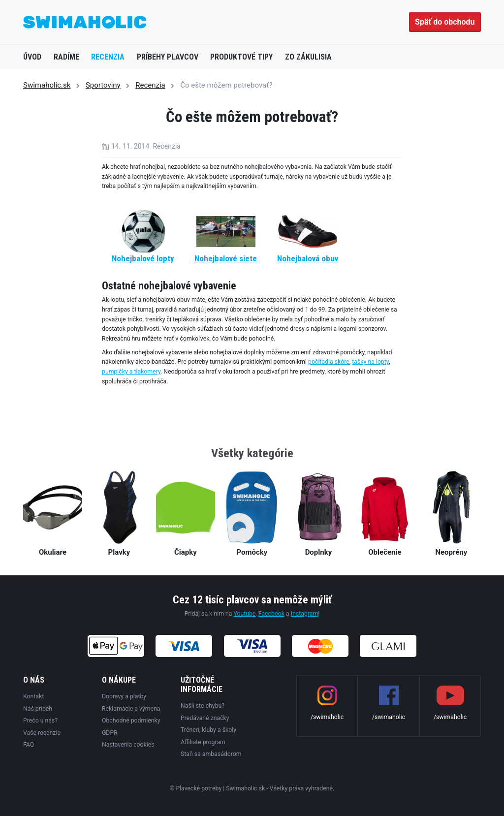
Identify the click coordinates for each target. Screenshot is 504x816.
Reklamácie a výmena (131, 709)
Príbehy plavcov (168, 57)
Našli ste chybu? (203, 706)
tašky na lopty (370, 362)
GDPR (110, 733)
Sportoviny (103, 85)
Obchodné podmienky (131, 721)
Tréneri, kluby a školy (208, 730)
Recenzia (108, 57)
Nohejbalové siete (226, 258)
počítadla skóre (329, 362)
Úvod (32, 57)
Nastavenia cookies (128, 745)
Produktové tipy (241, 57)
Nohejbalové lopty (143, 258)
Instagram (304, 614)
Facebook (271, 614)
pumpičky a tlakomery (131, 372)
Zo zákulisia (308, 57)
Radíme (66, 57)
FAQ (29, 745)
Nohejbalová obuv (308, 258)
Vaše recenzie (42, 733)
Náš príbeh (38, 709)
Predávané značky (205, 718)
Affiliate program (203, 742)
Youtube (244, 614)
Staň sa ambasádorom (211, 754)
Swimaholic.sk (47, 85)
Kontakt (33, 696)
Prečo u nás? (40, 721)
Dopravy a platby (124, 696)
